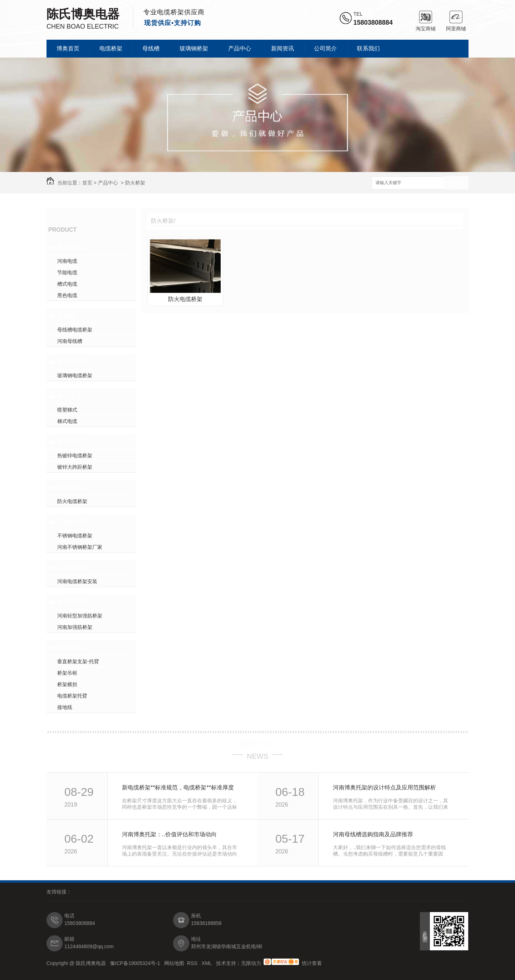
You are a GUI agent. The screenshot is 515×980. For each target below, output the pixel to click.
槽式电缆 (67, 284)
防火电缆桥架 (72, 501)
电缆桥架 (111, 48)
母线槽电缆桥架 (75, 330)
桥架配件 (70, 648)
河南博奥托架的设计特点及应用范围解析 (384, 787)
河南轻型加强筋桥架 (80, 616)
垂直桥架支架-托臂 (78, 661)
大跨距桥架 (73, 568)
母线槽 (151, 48)
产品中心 (240, 48)
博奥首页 (68, 48)
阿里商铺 (456, 17)
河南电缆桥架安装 (77, 581)
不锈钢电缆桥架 (75, 536)
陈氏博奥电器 (83, 14)
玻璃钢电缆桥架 (75, 375)
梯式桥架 (70, 396)
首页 (87, 183)
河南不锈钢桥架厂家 (80, 547)
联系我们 (368, 48)
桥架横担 (67, 684)
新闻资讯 (283, 48)
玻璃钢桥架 (194, 48)
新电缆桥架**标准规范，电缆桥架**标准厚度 (178, 787)
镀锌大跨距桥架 (75, 467)
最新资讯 (257, 744)
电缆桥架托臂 (72, 696)
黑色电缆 (67, 295)
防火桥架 (135, 183)
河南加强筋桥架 (75, 627)
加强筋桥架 (73, 602)
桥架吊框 (67, 673)
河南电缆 (67, 261)
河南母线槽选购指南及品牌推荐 (373, 834)
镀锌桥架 (70, 442)
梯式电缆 (67, 421)
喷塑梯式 (67, 410)
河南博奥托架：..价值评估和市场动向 (169, 834)
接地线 (65, 707)
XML (207, 963)
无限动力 (251, 963)
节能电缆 (67, 272)
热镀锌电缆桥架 (75, 455)
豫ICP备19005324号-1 (136, 963)
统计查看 (312, 963)
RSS (193, 963)
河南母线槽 (70, 341)
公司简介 (325, 48)
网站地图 (174, 963)
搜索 (456, 183)
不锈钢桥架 (73, 522)
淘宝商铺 (426, 17)
